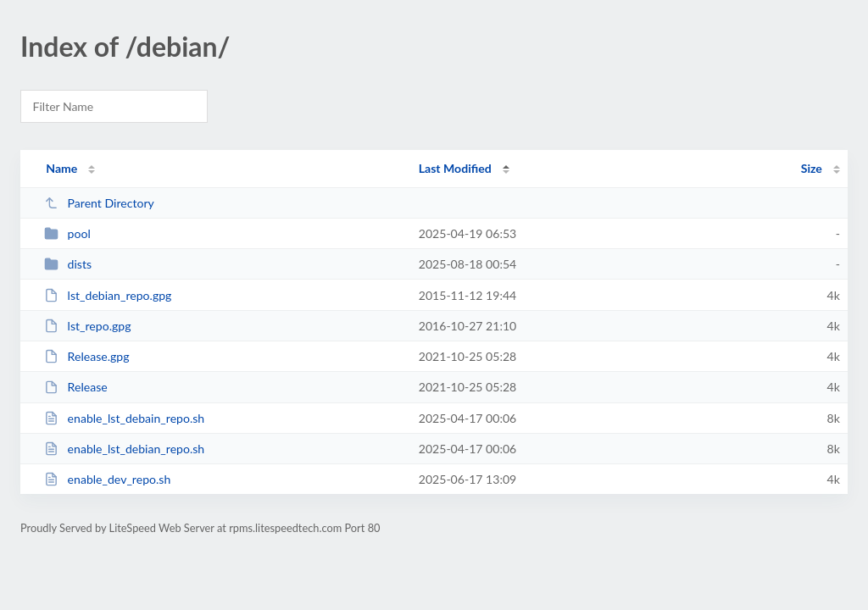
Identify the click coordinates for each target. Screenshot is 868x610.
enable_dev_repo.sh (107, 479)
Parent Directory (99, 203)
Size (812, 168)
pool (67, 233)
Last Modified (455, 168)
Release (76, 387)
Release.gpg (86, 356)
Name (61, 168)
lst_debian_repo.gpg (108, 295)
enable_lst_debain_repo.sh (124, 418)
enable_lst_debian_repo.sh (124, 449)
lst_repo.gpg (87, 326)
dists (68, 264)
